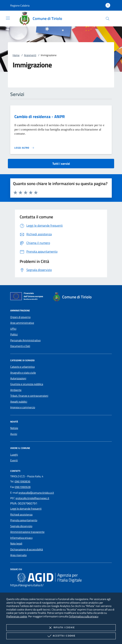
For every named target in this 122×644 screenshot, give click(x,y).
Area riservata (18, 555)
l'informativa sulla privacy (84, 616)
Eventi (14, 460)
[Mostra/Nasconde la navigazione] (8, 18)
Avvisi (14, 434)
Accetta (61, 636)
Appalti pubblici (19, 402)
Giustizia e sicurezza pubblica (27, 384)
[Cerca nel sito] (108, 19)
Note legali (16, 543)
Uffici (13, 329)
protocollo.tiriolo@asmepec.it (32, 498)
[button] (20, 5)
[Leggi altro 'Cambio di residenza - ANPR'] (24, 148)
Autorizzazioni (18, 378)
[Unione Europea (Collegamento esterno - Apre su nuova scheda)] (28, 297)
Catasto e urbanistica (22, 367)
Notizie (14, 428)
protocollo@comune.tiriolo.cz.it (36, 493)
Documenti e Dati (20, 346)
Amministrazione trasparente (27, 532)
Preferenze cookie (17, 616)
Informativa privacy (21, 538)
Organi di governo (20, 317)
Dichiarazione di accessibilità (27, 549)
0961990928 (23, 487)
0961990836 (22, 481)
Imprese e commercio (23, 407)
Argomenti (30, 55)
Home (16, 55)
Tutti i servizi (61, 164)
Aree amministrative (22, 323)
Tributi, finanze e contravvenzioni (29, 396)
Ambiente (16, 390)
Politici (14, 334)
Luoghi (14, 455)
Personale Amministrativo (25, 340)
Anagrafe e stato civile (23, 373)
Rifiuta (61, 628)
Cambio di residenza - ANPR (40, 116)
